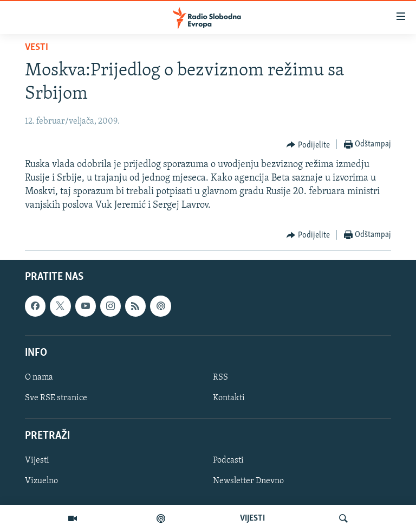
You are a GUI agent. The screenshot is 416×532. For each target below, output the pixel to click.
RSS (220, 377)
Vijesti (37, 460)
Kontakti (229, 398)
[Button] (308, 145)
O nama (39, 377)
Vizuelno (41, 481)
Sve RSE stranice (56, 398)
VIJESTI (252, 518)
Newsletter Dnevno (248, 481)
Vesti (37, 47)
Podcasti (228, 460)
